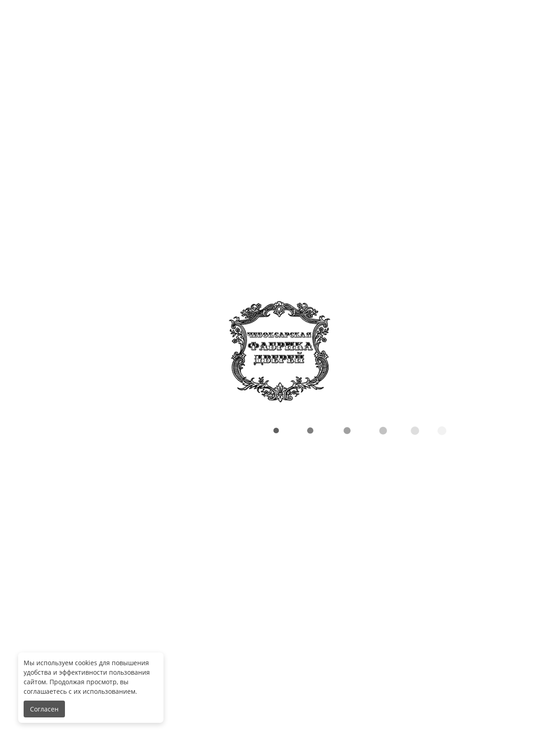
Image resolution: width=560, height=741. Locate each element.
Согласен (44, 709)
